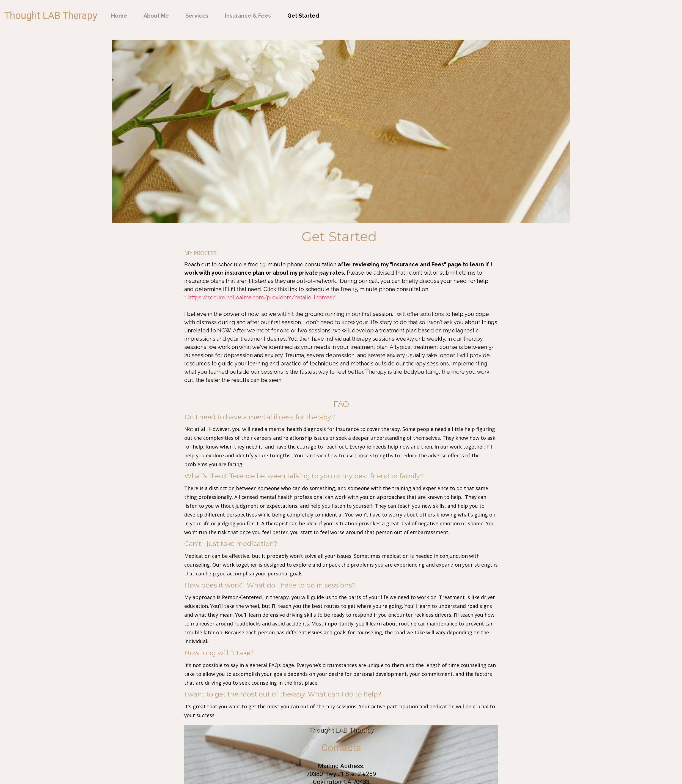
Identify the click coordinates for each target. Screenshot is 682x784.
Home (119, 16)
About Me (156, 16)
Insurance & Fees (248, 16)
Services (197, 16)
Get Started (303, 16)
